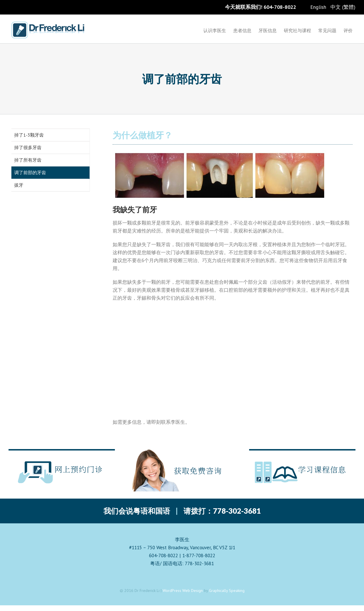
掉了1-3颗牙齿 (29, 135)
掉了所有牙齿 (28, 160)
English (318, 7)
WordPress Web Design (183, 591)
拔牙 (19, 185)
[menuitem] (218, 30)
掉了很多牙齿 (28, 147)
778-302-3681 (237, 511)
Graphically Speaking (227, 591)
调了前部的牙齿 (30, 172)
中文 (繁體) (343, 7)
